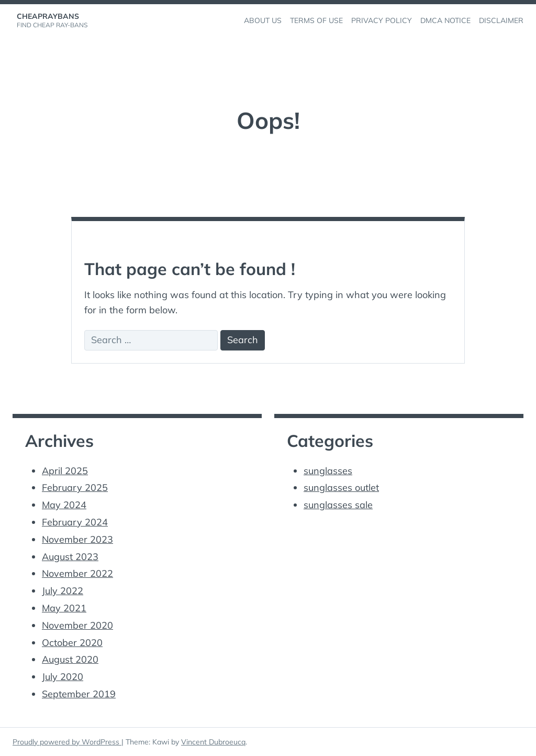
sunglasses (328, 471)
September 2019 (79, 694)
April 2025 (65, 471)
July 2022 (63, 591)
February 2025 (75, 487)
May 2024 (64, 505)
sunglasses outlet (341, 487)
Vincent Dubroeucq (213, 742)
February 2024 (75, 522)
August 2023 (70, 557)
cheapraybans (48, 16)
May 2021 (64, 608)
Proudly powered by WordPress (67, 742)
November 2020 (77, 625)
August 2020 (70, 659)
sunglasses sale (338, 505)
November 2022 (77, 573)
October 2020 (72, 643)
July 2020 (63, 677)
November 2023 (77, 539)
